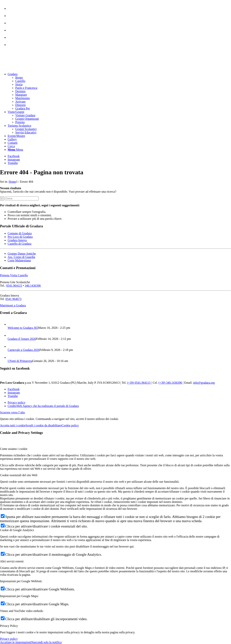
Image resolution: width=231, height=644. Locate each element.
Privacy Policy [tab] (9, 626)
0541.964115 (14, 286)
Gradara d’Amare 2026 (22, 339)
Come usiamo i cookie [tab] (14, 449)
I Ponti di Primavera (20, 361)
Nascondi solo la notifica (46, 642)
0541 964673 (13, 299)
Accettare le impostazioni (16, 642)
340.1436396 (33, 286)
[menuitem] (119, 7)
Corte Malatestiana (19, 260)
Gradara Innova (17, 240)
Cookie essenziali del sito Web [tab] (19, 475)
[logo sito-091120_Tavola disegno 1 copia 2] (29, 68)
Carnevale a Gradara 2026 (24, 350)
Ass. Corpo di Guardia (21, 257)
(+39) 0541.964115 (139, 383)
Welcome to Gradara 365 (23, 328)
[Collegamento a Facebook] (14, 156)
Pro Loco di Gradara (20, 237)
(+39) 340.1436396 (170, 383)
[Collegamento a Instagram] (14, 160)
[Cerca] (11, 146)
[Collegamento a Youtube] (13, 163)
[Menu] (15, 150)
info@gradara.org (204, 383)
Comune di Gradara (20, 233)
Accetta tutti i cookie (13, 425)
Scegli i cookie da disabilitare (44, 425)
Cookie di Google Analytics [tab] (17, 530)
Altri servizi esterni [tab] (12, 561)
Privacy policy (9, 639)
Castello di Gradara (19, 244)
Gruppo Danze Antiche (22, 254)
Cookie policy (70, 425)
